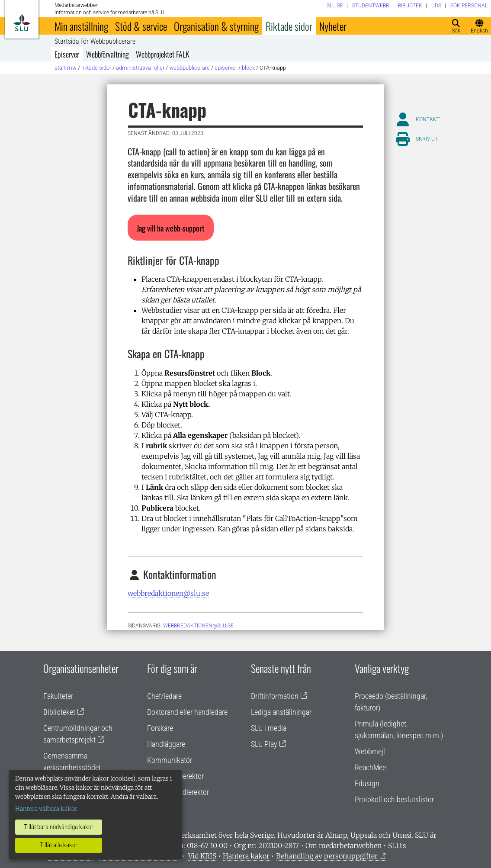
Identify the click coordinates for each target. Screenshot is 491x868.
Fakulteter (58, 696)
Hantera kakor (246, 856)
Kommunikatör (170, 760)
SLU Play (264, 744)
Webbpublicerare (189, 68)
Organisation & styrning (216, 26)
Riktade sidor (289, 26)
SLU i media (269, 728)
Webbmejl (370, 751)
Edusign (367, 783)
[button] (171, 228)
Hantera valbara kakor (46, 809)
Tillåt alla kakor (59, 845)
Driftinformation (275, 696)
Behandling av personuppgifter (327, 856)
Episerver (67, 54)
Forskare (160, 728)
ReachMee (370, 767)
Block (248, 68)
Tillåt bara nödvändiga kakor (59, 827)
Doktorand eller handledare (187, 712)
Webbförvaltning (108, 54)
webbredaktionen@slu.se (168, 593)
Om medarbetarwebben (343, 845)
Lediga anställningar (281, 712)
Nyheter (333, 26)
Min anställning (81, 26)
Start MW (66, 68)
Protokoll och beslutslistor (394, 799)
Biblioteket (59, 712)
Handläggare (166, 744)
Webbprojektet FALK (163, 54)
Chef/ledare (164, 696)
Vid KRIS (202, 856)
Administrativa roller (140, 68)
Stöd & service (141, 26)
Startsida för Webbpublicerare (95, 42)
